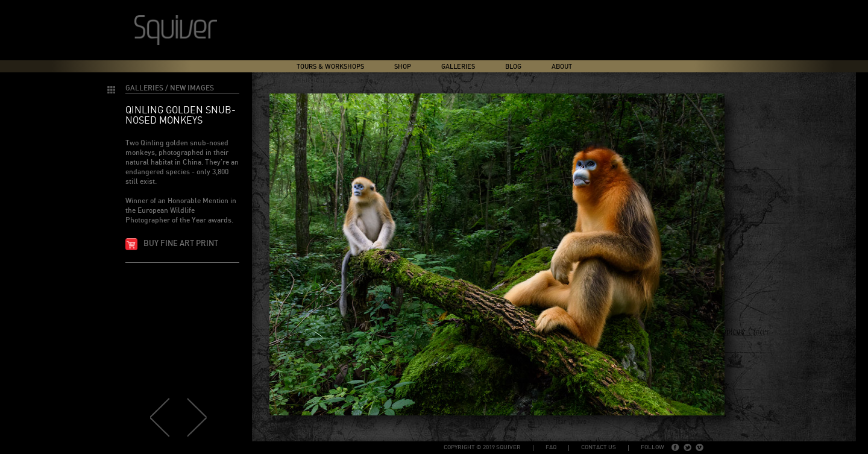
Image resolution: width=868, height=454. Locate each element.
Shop (403, 67)
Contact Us (599, 447)
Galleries (458, 67)
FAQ (551, 447)
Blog (513, 67)
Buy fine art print (181, 244)
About (562, 67)
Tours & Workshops (330, 67)
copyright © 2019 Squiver (482, 447)
